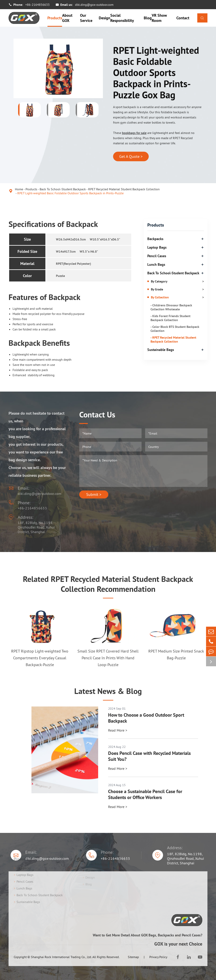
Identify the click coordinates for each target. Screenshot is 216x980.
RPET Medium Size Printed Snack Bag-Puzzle (176, 655)
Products (55, 18)
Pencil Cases (157, 256)
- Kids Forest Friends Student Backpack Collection (171, 318)
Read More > (118, 730)
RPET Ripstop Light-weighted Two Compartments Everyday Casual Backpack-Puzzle (40, 658)
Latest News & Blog (108, 691)
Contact (183, 18)
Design (105, 18)
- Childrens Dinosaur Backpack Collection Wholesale (171, 307)
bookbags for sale (134, 133)
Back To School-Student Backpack (63, 189)
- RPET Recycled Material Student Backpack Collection (173, 339)
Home (19, 189)
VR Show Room (159, 18)
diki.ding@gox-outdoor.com (94, 5)
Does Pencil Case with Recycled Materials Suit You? (149, 756)
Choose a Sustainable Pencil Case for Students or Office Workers (145, 794)
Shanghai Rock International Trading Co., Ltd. (61, 957)
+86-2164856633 (37, 5)
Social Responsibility (122, 18)
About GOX (67, 18)
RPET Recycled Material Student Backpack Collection (124, 189)
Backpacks (155, 239)
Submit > (94, 494)
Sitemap (133, 957)
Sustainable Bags (161, 350)
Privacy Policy (158, 957)
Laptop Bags (157, 247)
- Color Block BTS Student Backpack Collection (175, 329)
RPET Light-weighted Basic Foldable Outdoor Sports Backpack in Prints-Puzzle (70, 193)
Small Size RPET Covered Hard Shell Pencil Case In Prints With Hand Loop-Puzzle (108, 658)
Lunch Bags (156, 264)
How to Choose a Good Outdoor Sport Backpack (146, 718)
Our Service (86, 18)
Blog (148, 18)
